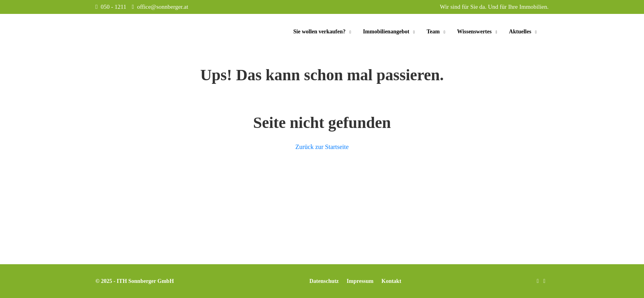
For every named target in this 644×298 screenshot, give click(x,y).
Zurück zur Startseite (322, 147)
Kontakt (392, 281)
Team (433, 32)
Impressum (360, 281)
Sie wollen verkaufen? (319, 32)
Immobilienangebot (386, 32)
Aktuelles (520, 32)
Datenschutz (324, 281)
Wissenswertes (474, 32)
